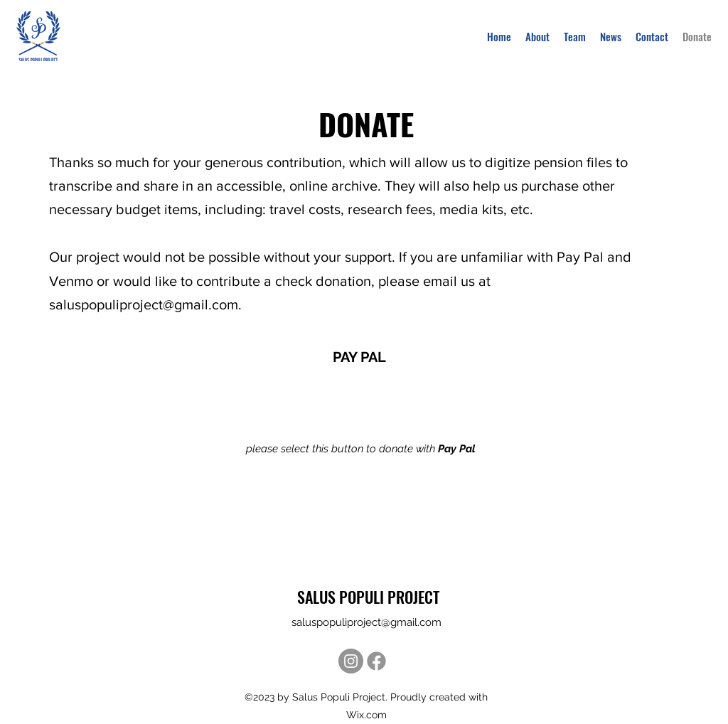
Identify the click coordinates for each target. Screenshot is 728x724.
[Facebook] (376, 661)
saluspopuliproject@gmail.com (144, 304)
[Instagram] (351, 661)
